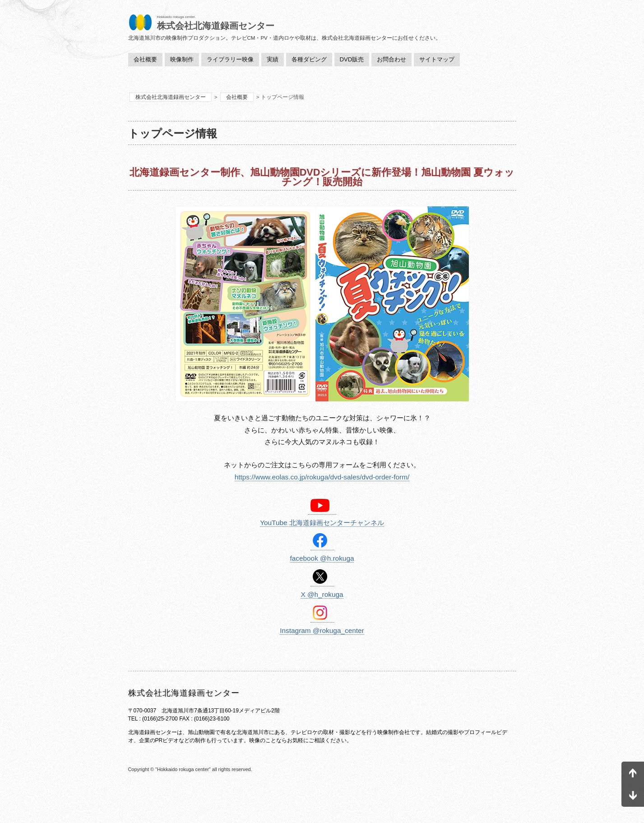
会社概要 (145, 59)
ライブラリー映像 (230, 59)
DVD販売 (352, 59)
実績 (273, 59)
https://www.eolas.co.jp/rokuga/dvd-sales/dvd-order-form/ (322, 477)
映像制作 (182, 59)
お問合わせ (391, 59)
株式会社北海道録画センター (171, 97)
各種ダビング (309, 59)
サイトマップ (437, 59)
